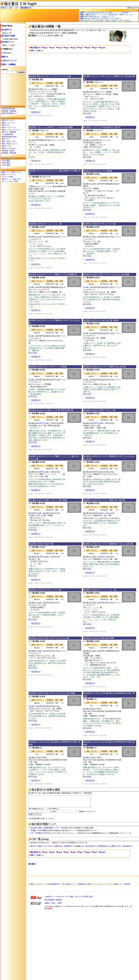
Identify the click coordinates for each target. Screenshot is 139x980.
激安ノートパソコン (9, 174)
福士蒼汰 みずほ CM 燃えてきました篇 (99, 410)
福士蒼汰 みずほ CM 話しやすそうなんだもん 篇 (49, 638)
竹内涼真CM (90, 848)
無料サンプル (7, 146)
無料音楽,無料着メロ (9, 113)
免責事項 (59, 902)
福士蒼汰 (32, 866)
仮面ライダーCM (44, 848)
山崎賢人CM (115, 848)
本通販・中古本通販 (39, 833)
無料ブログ (6, 125)
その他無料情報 (7, 134)
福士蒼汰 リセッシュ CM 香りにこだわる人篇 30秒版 (51, 127)
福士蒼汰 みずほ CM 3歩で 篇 (41, 544)
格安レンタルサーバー (39, 886)
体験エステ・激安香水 (123, 886)
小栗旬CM (58, 848)
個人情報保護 (50, 902)
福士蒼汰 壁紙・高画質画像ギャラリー (46, 830)
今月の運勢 (6, 165)
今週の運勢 (6, 163)
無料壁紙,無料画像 (8, 109)
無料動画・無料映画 (9, 111)
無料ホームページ (8, 123)
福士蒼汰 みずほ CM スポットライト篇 (99, 224)
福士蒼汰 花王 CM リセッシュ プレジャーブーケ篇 (50, 76)
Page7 (81, 48)
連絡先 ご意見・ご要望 (53, 905)
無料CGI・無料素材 (9, 132)
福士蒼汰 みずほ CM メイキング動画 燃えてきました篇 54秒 (108, 544)
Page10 (102, 48)
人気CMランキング (9, 61)
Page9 (95, 48)
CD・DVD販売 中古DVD (40, 835)
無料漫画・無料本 (8, 151)
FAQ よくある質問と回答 (84, 899)
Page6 (74, 48)
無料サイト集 (6, 8)
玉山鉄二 (94, 184)
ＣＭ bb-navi (6, 53)
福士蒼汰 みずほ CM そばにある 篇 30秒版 (101, 320)
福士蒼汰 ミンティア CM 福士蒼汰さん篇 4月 (102, 127)
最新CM (5, 57)
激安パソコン (93, 886)
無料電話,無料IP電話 (9, 137)
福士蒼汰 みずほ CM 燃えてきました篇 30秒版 (48, 500)
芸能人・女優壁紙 (9, 64)
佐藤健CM (79, 848)
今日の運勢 (6, 160)
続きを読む (87, 113)
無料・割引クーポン (9, 141)
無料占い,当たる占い (9, 148)
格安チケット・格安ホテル (11, 179)
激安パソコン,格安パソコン (12, 172)
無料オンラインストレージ (11, 130)
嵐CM (33, 848)
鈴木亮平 (40, 423)
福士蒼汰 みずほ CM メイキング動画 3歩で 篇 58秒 (104, 500)
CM (16, 8)
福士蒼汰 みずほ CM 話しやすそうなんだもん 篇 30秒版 (106, 274)
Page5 (67, 48)
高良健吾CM (127, 848)
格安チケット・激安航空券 (76, 886)
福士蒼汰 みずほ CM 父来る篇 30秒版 (99, 638)
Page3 (53, 48)
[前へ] (33, 51)
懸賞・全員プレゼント (10, 144)
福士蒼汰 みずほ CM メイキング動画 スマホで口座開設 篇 (53, 274)
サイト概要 (69, 899)
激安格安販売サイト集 (57, 886)
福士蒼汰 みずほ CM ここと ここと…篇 (45, 224)
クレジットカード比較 (10, 181)
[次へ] (40, 51)
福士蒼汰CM (26, 8)
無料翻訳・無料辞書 (9, 153)
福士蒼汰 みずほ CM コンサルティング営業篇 (48, 367)
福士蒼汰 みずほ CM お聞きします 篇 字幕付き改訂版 (51, 410)
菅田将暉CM (103, 848)
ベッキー (32, 193)
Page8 (88, 48)
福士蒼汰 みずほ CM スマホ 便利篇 (98, 171)
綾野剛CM (68, 848)
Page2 (45, 48)
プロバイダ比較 (7, 177)
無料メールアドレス (9, 127)
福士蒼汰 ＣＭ (15, 4)
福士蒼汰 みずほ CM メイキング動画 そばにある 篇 (104, 367)
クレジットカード (106, 886)
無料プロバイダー (8, 120)
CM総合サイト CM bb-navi (54, 899)
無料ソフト (6, 139)
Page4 (60, 48)
